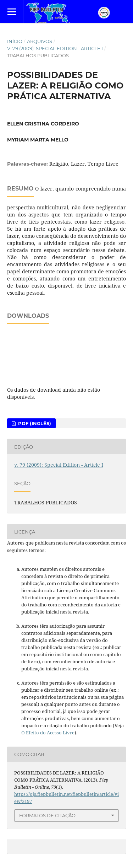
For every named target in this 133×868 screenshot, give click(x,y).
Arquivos (40, 41)
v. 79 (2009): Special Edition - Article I (55, 48)
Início (15, 41)
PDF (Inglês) (34, 423)
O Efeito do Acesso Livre (48, 733)
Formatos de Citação (47, 815)
